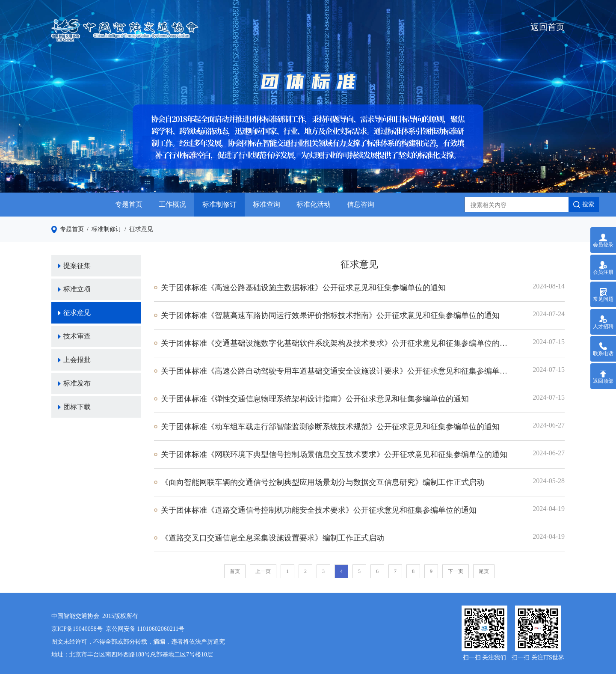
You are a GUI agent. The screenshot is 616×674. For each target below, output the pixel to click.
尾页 (484, 571)
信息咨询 (361, 204)
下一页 (456, 571)
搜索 (584, 205)
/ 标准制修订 (103, 229)
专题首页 (129, 204)
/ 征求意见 (137, 229)
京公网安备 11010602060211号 (145, 629)
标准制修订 (219, 204)
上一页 (263, 571)
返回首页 (548, 27)
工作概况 (172, 204)
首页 (235, 571)
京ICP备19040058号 (77, 629)
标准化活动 (314, 204)
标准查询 (267, 204)
